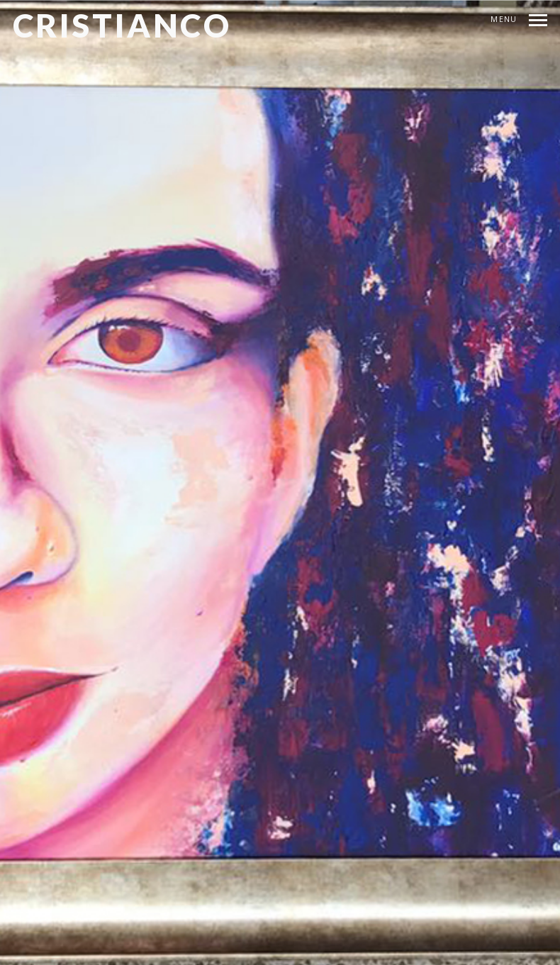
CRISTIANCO (122, 26)
